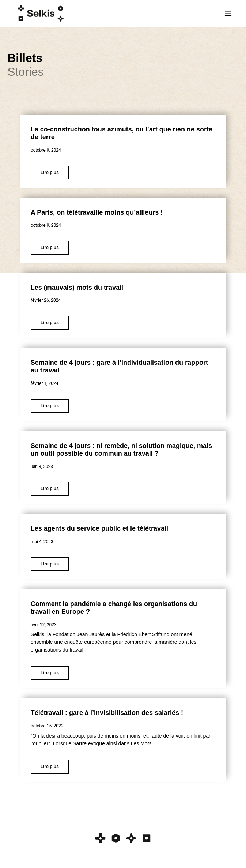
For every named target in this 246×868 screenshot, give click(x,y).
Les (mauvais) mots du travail (77, 288)
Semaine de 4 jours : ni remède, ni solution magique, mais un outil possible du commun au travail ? (121, 450)
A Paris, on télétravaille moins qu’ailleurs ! (97, 212)
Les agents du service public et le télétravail (99, 528)
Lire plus (50, 173)
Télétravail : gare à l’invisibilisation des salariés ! (107, 713)
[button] (228, 14)
